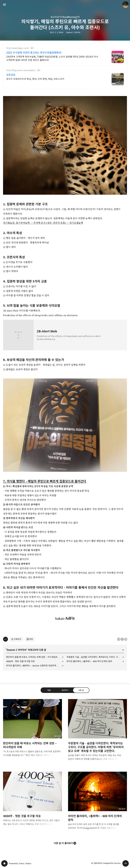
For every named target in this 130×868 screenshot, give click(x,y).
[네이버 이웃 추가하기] (30, 639)
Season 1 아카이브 (73, 32)
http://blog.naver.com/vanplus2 (21, 70)
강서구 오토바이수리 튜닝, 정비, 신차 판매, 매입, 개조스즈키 (35, 79)
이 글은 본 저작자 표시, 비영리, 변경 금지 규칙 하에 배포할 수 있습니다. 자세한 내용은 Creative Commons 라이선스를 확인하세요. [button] (122, 639)
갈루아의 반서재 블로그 (4, 863)
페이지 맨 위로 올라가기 (126, 863)
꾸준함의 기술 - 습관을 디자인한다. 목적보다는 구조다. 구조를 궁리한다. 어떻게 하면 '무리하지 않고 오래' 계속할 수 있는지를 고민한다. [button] (97, 732)
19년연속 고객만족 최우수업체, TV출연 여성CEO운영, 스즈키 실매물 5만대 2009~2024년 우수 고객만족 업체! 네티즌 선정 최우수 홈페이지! (52, 58)
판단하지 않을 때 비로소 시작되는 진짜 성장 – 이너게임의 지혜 (34, 657)
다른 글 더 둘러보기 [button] (63, 843)
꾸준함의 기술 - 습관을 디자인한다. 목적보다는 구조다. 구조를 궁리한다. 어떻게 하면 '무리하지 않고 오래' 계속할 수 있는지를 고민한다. (95, 657)
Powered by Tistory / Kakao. (20, 863)
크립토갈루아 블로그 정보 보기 (126, 5)
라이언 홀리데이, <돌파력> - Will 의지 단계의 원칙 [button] (97, 803)
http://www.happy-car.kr (18, 48)
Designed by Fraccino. (112, 863)
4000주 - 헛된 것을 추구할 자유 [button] (32, 801)
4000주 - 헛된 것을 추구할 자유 (20, 661)
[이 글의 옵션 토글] (5, 639)
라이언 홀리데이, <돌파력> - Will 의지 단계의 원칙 (89, 661)
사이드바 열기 (4, 5)
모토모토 (11, 75)
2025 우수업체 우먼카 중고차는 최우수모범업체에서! (34, 53)
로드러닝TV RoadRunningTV (65, 17)
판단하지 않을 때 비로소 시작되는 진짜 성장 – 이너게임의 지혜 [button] (32, 730)
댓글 (49, 690)
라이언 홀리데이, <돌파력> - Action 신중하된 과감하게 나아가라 (35, 666)
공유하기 (65, 690)
